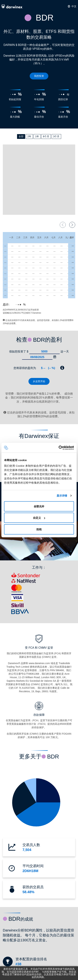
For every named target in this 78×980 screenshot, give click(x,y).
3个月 (56, 136)
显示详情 (62, 496)
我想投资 (39, 76)
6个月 (46, 136)
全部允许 (39, 506)
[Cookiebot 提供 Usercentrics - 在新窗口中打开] (59, 448)
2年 (29, 136)
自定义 (39, 518)
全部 (21, 136)
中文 (72, 6)
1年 (37, 136)
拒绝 (39, 529)
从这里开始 (39, 381)
